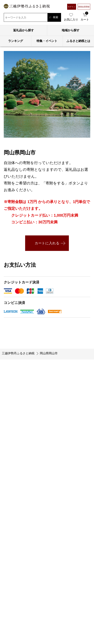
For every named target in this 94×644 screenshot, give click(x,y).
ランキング (16, 41)
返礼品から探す (23, 30)
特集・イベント (47, 41)
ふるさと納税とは (78, 41)
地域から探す (71, 30)
